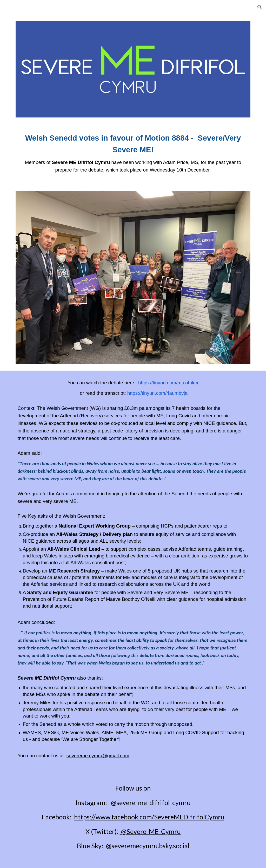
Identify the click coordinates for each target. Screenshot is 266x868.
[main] (133, 154)
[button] (260, 7)
